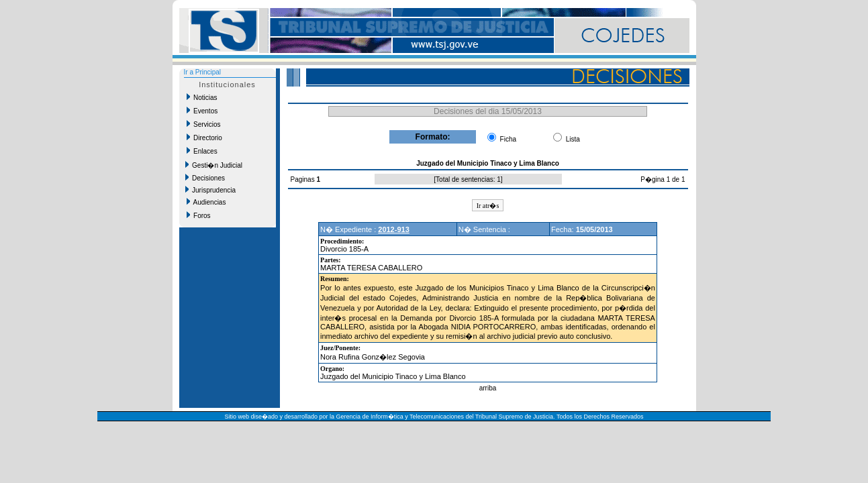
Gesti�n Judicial (214, 165)
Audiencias (206, 202)
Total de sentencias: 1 (468, 179)
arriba (488, 388)
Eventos (202, 111)
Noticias (202, 97)
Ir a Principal (203, 72)
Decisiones (205, 178)
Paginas (304, 179)
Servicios (204, 124)
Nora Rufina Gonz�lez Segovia (373, 357)
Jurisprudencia (211, 190)
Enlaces (202, 151)
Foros (199, 215)
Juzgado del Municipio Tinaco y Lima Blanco (393, 376)
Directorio (204, 138)
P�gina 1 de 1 (663, 179)
